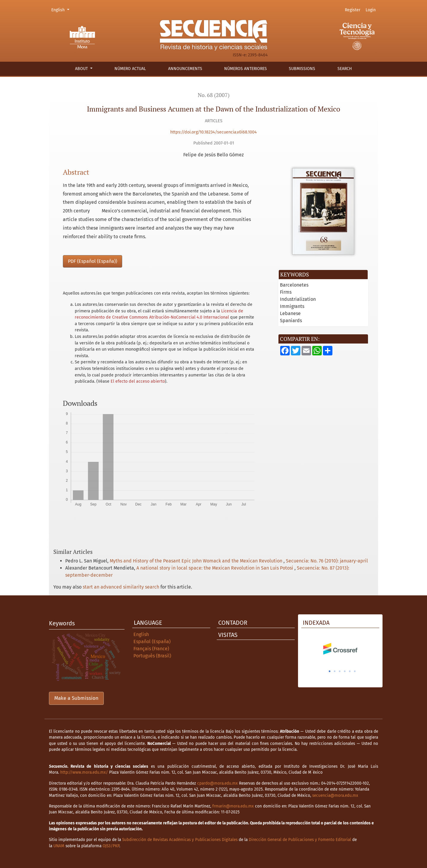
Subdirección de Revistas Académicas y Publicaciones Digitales (180, 840)
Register (353, 10)
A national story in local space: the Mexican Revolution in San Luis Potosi (215, 568)
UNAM (59, 846)
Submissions (302, 69)
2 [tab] (335, 671)
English (61, 9)
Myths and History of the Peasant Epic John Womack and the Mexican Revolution (197, 561)
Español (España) (152, 642)
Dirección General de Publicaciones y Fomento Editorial (300, 840)
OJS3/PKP (111, 846)
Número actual (130, 69)
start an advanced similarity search (121, 587)
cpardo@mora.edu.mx (218, 783)
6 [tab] (355, 671)
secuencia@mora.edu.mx (335, 795)
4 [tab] (345, 671)
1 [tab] (330, 671)
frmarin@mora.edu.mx (233, 806)
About (82, 69)
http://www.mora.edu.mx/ (84, 772)
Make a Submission (76, 698)
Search (345, 69)
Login (371, 10)
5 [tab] (350, 671)
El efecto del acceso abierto (138, 381)
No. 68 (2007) (214, 95)
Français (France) (151, 649)
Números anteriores (246, 69)
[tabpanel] (340, 649)
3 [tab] (340, 671)
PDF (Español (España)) (93, 261)
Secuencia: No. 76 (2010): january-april (327, 561)
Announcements (185, 69)
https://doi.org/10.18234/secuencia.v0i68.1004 (213, 132)
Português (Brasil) (152, 656)
